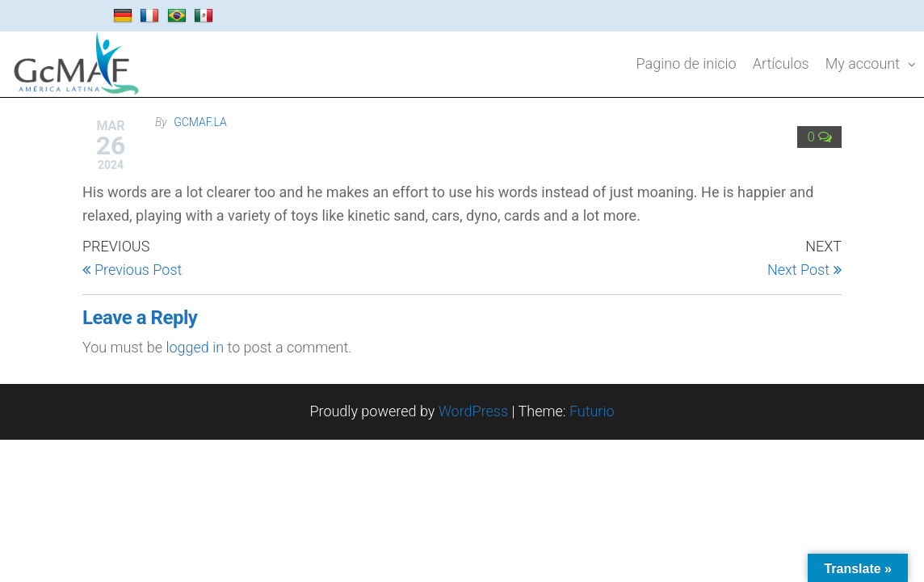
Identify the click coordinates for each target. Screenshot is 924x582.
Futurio (592, 411)
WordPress (473, 411)
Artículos (781, 63)
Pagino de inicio (687, 63)
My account (863, 63)
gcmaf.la (200, 122)
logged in (195, 347)
